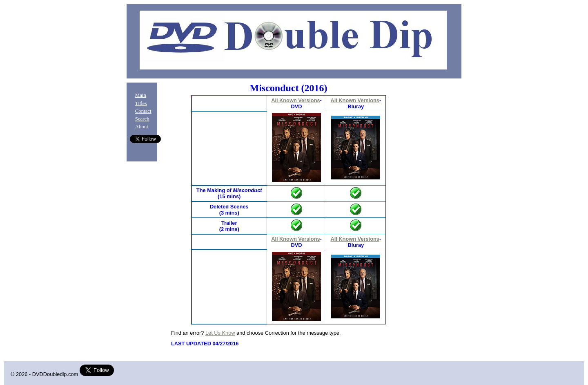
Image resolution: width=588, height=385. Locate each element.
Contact (143, 111)
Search (142, 119)
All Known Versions (295, 100)
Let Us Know (220, 333)
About (142, 127)
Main (141, 95)
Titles (141, 103)
